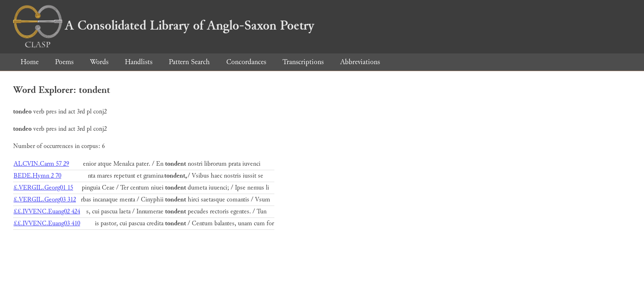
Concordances (246, 62)
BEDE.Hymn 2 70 (37, 176)
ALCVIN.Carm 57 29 (41, 164)
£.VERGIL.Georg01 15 (43, 188)
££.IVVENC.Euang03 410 (47, 223)
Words (99, 62)
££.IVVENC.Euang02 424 (47, 212)
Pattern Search (189, 62)
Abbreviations (360, 62)
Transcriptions (303, 62)
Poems (64, 62)
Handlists (139, 62)
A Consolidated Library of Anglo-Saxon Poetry (164, 25)
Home (30, 62)
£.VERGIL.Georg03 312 (45, 200)
